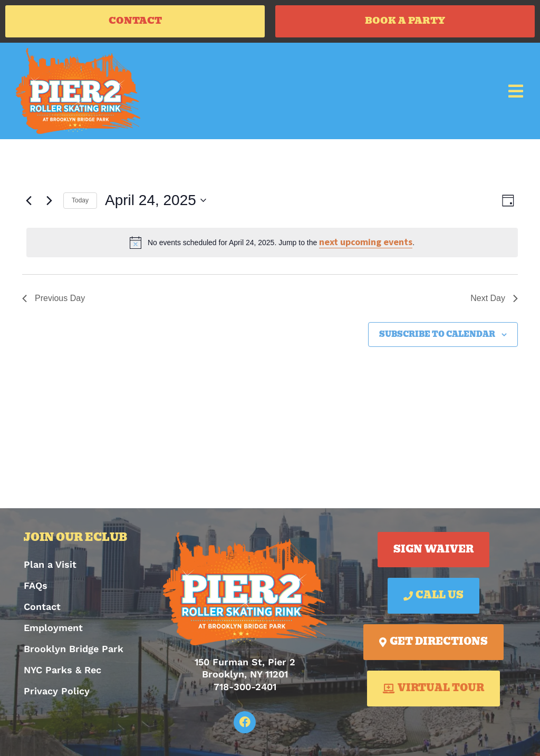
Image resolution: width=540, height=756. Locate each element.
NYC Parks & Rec (62, 672)
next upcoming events (366, 244)
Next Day (494, 301)
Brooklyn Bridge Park (74, 651)
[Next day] (49, 203)
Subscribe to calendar (437, 337)
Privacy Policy (57, 694)
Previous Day (54, 301)
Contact (42, 609)
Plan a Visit (50, 567)
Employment (53, 630)
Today (80, 203)
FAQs (36, 588)
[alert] (272, 245)
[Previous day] (28, 203)
